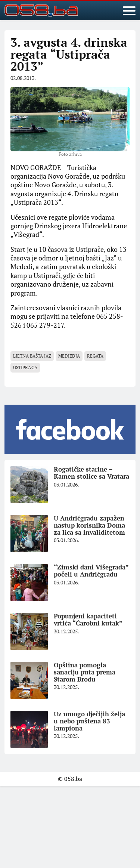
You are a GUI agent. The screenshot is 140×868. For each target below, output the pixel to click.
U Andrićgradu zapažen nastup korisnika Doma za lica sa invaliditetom (89, 525)
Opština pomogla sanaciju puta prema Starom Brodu (85, 672)
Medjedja (69, 356)
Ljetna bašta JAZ (32, 356)
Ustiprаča (25, 367)
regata (95, 356)
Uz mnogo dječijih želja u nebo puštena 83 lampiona (89, 721)
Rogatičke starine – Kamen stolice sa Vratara (91, 473)
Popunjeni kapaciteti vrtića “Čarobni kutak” (88, 620)
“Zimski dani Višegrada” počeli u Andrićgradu (91, 571)
